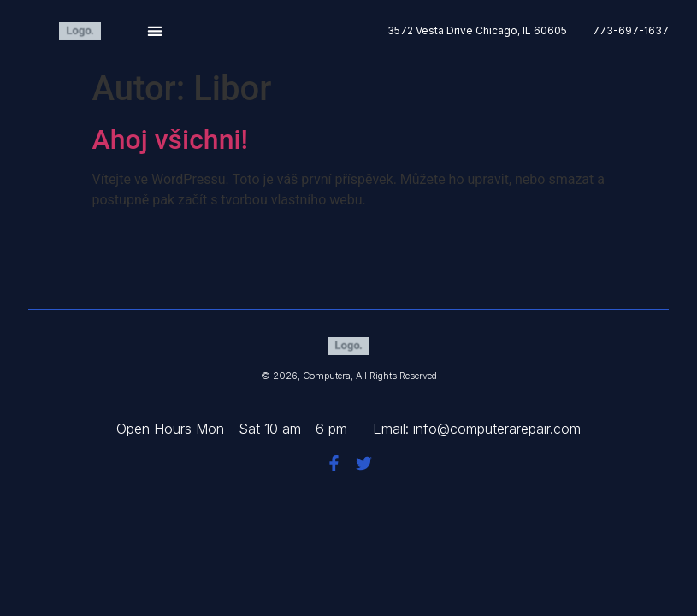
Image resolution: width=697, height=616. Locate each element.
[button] (155, 31)
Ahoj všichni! (171, 139)
